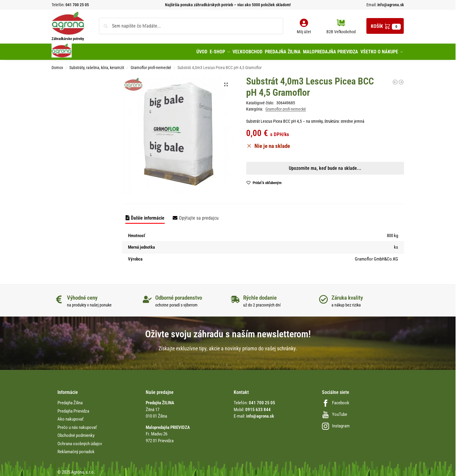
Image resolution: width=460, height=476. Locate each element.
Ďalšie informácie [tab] (148, 215)
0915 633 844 (258, 407)
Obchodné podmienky (76, 433)
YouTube (335, 412)
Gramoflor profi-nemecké (151, 65)
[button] (385, 26)
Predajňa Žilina (70, 400)
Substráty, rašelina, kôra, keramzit (97, 65)
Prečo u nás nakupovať (77, 425)
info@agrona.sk (390, 5)
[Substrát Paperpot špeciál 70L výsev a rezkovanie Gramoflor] (395, 79)
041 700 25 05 (77, 5)
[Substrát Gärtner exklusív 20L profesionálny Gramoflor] (401, 79)
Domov (57, 65)
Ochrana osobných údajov (80, 441)
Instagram (336, 424)
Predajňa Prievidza (73, 408)
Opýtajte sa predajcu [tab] (199, 215)
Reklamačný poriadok (76, 449)
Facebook (336, 400)
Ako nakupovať (70, 417)
